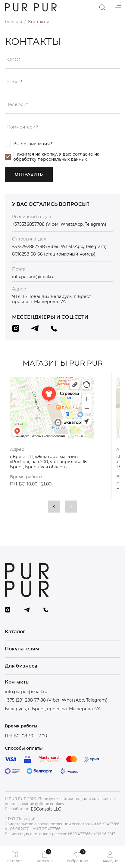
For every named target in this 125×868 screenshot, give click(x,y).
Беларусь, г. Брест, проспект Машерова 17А (53, 709)
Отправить (29, 174)
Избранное (77, 856)
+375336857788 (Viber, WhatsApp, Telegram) (59, 224)
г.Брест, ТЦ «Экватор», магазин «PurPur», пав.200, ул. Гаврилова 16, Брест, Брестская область (49, 462)
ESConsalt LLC (46, 809)
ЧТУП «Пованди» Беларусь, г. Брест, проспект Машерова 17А (52, 299)
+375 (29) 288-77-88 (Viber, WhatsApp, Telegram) (56, 700)
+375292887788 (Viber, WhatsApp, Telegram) (59, 247)
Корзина (45, 856)
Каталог (15, 857)
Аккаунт (110, 857)
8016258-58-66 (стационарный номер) (54, 254)
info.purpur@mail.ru (33, 277)
